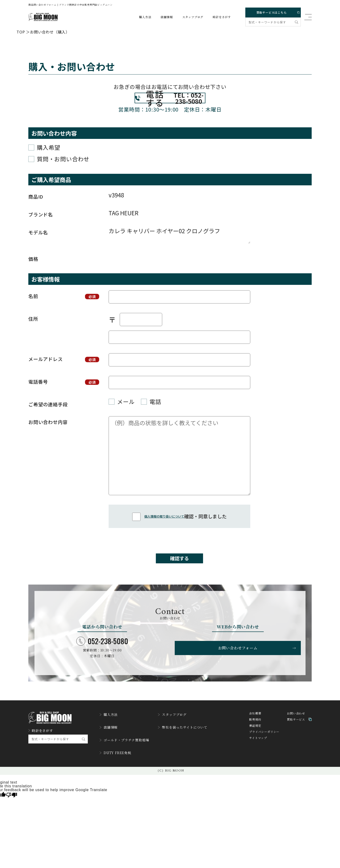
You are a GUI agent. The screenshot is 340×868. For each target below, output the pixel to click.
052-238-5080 (102, 656)
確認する (179, 571)
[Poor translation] (12, 803)
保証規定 (255, 741)
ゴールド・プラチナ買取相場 (127, 751)
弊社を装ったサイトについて (192, 740)
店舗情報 (162, 17)
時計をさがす (217, 17)
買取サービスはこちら (272, 11)
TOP (21, 32)
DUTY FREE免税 (117, 762)
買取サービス (299, 735)
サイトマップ (258, 754)
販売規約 (255, 735)
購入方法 (141, 17)
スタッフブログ (188, 17)
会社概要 (255, 729)
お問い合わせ (296, 729)
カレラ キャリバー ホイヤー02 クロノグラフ (179, 245)
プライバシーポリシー (264, 747)
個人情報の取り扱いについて (164, 527)
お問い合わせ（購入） (50, 32)
